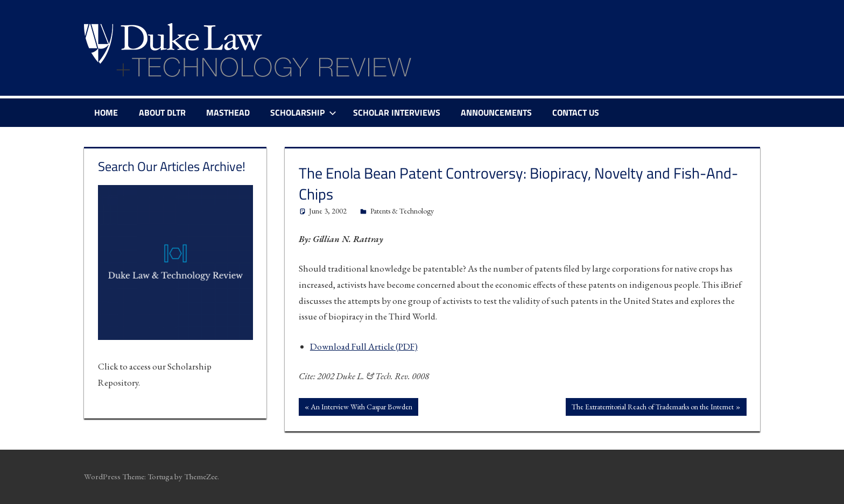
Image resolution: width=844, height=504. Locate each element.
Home (106, 112)
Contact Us (576, 112)
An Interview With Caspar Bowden (361, 408)
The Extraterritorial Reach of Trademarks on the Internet (652, 408)
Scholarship (303, 112)
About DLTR (162, 112)
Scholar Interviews (397, 112)
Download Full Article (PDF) (364, 346)
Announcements (496, 112)
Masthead (228, 112)
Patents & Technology (402, 211)
